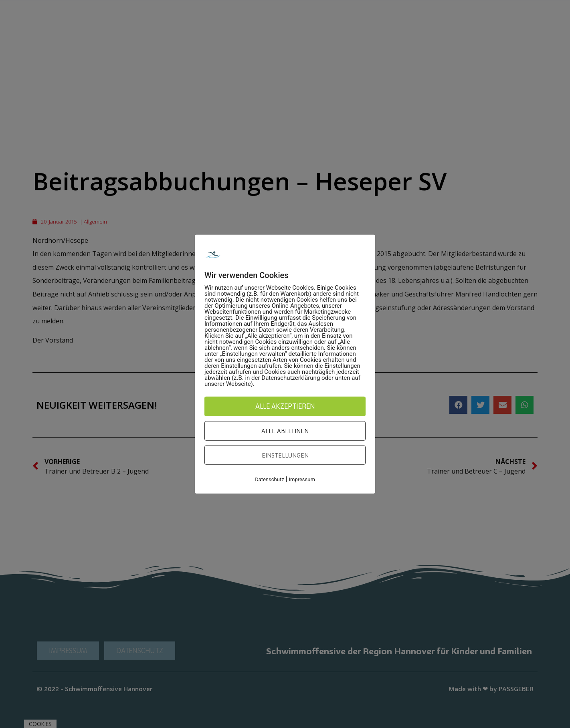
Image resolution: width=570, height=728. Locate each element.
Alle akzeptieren (285, 406)
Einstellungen (285, 455)
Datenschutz (269, 479)
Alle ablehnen (285, 431)
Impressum (302, 479)
